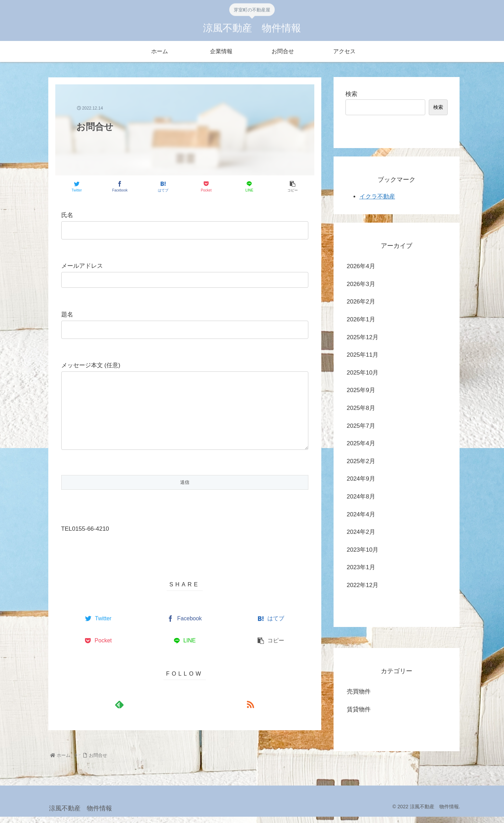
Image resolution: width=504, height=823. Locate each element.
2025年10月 (363, 373)
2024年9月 (361, 479)
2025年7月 (361, 426)
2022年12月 (363, 585)
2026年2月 (361, 302)
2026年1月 (361, 319)
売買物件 (359, 692)
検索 (351, 94)
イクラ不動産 (377, 197)
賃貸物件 (359, 709)
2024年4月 (361, 514)
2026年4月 (361, 266)
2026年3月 (361, 284)
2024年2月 (361, 532)
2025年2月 (361, 461)
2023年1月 (361, 567)
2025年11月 (363, 355)
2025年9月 (361, 390)
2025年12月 (363, 337)
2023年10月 (363, 550)
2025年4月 (361, 443)
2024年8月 (361, 497)
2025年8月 (361, 408)
